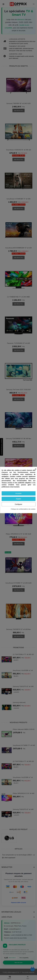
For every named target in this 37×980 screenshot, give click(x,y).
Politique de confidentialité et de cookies (23, 509)
